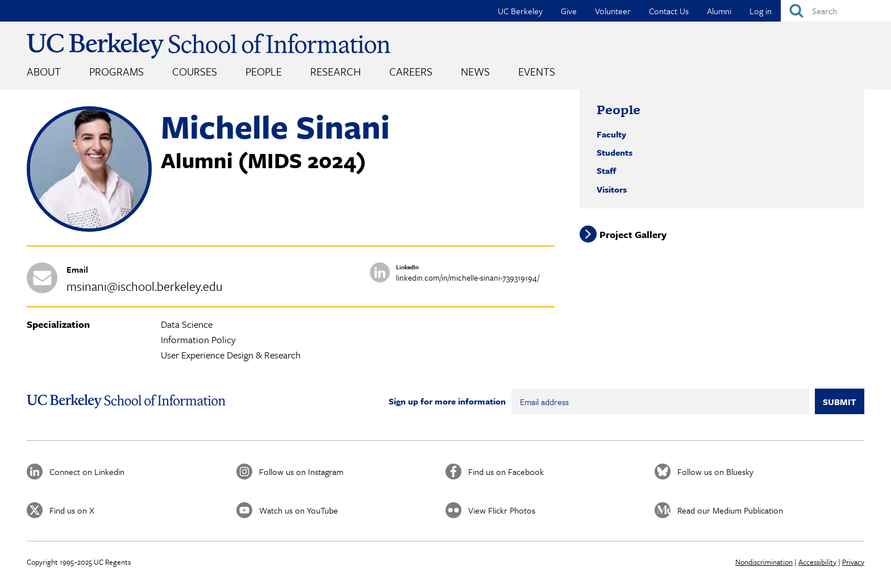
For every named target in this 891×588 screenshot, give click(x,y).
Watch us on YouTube (299, 510)
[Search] (836, 11)
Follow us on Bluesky (715, 472)
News (475, 71)
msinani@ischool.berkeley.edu (145, 286)
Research (336, 71)
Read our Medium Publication (730, 510)
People (264, 71)
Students (615, 152)
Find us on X (72, 510)
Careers (411, 71)
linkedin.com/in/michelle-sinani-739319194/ (468, 278)
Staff (606, 170)
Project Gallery (633, 234)
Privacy (853, 562)
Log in (761, 11)
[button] (89, 228)
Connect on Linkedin (87, 472)
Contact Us (669, 11)
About (44, 71)
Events (537, 71)
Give (569, 11)
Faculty (611, 134)
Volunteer (613, 11)
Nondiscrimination (764, 562)
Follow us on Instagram (301, 472)
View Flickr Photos (502, 510)
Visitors (612, 189)
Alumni (719, 11)
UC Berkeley (520, 11)
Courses (195, 71)
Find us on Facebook (506, 472)
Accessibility (817, 562)
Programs (116, 71)
